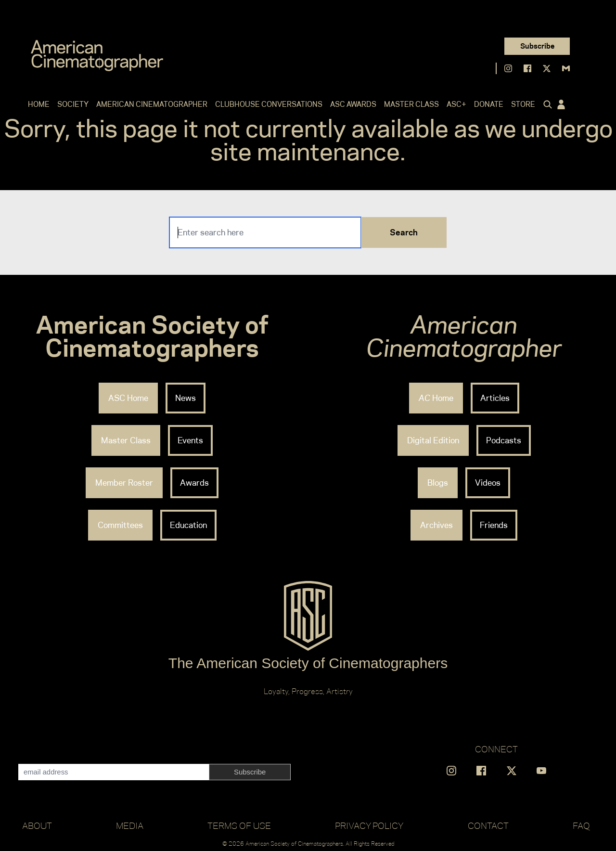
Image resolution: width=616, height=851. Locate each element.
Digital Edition (433, 440)
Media (130, 825)
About (37, 825)
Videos (488, 483)
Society (73, 104)
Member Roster (124, 483)
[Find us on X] (547, 68)
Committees (120, 525)
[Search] (265, 232)
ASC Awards (353, 104)
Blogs (438, 483)
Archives (436, 525)
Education (188, 525)
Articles (495, 398)
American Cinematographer (152, 104)
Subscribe (537, 46)
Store (523, 104)
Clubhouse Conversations (269, 104)
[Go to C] (97, 56)
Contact (488, 825)
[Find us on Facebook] (527, 68)
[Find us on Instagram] (508, 68)
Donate (489, 104)
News (186, 398)
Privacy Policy (369, 825)
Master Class (411, 104)
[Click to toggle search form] (546, 104)
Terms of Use (239, 825)
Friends (494, 525)
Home (39, 104)
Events (190, 440)
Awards (194, 483)
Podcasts (504, 440)
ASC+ (456, 104)
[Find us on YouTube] (541, 771)
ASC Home (128, 398)
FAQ (581, 825)
